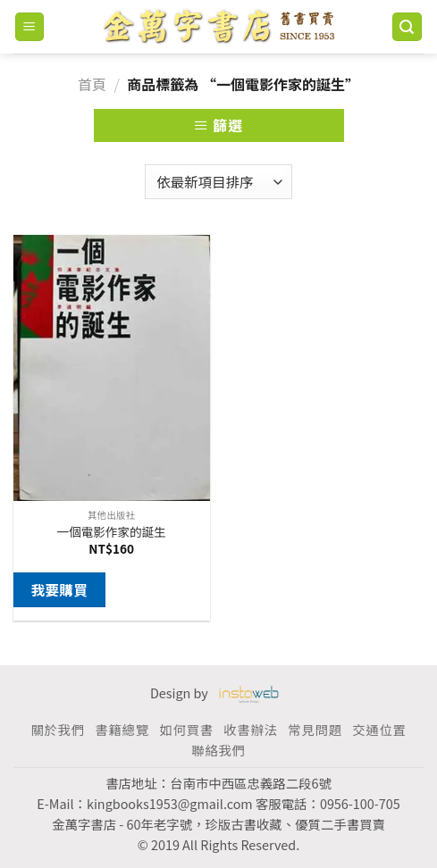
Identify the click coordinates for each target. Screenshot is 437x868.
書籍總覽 (122, 729)
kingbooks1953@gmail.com (170, 803)
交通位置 (379, 729)
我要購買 (59, 589)
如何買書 (186, 729)
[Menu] (30, 27)
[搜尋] (408, 27)
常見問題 (315, 729)
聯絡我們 (218, 750)
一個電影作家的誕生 (112, 532)
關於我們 (57, 729)
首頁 (92, 84)
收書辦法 (250, 729)
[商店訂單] (218, 182)
